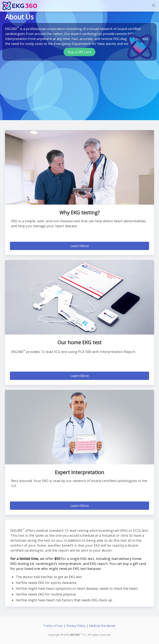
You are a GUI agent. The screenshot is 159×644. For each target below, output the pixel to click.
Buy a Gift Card (79, 52)
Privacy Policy (76, 626)
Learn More (80, 246)
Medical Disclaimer (102, 626)
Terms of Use (53, 626)
